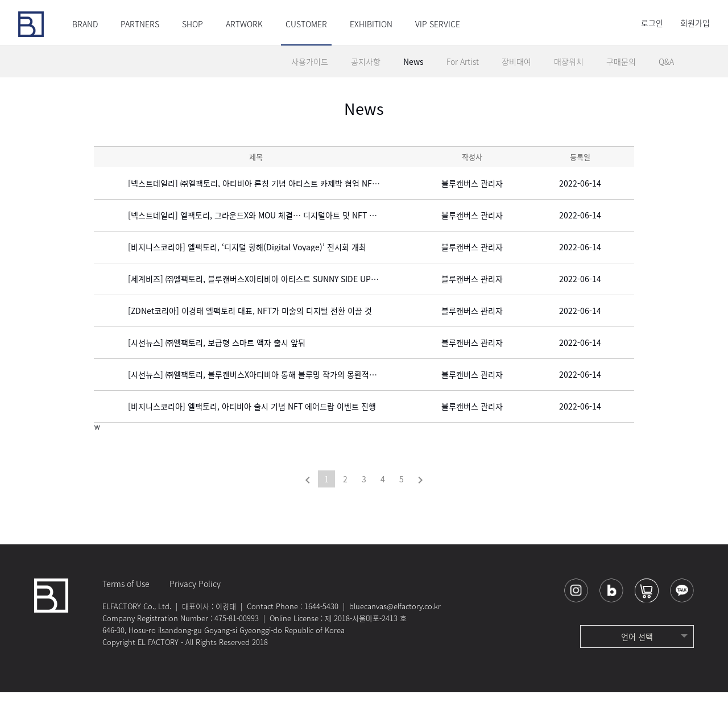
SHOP (193, 24)
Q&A (666, 61)
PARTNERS (140, 24)
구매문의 (621, 61)
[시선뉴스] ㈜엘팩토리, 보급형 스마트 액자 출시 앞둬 (217, 365)
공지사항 (366, 61)
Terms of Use (126, 606)
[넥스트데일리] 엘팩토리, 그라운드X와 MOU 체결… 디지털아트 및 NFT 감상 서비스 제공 (273, 238)
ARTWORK (244, 24)
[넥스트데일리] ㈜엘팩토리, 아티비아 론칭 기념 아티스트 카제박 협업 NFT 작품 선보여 (273, 206)
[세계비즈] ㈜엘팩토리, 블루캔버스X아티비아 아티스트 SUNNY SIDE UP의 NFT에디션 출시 (273, 301)
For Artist (463, 61)
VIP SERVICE (438, 24)
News (413, 61)
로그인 (652, 23)
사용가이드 (310, 61)
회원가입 (695, 23)
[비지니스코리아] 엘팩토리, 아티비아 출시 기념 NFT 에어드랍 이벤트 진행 (252, 429)
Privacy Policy (195, 606)
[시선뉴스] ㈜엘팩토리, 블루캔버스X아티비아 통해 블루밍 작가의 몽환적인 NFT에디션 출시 (273, 397)
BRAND (85, 24)
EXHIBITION (371, 24)
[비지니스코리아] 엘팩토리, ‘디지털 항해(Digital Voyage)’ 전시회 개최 (247, 270)
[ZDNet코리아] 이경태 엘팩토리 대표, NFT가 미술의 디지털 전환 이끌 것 (250, 333)
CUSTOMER (306, 24)
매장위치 (569, 61)
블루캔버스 (31, 24)
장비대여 (516, 61)
